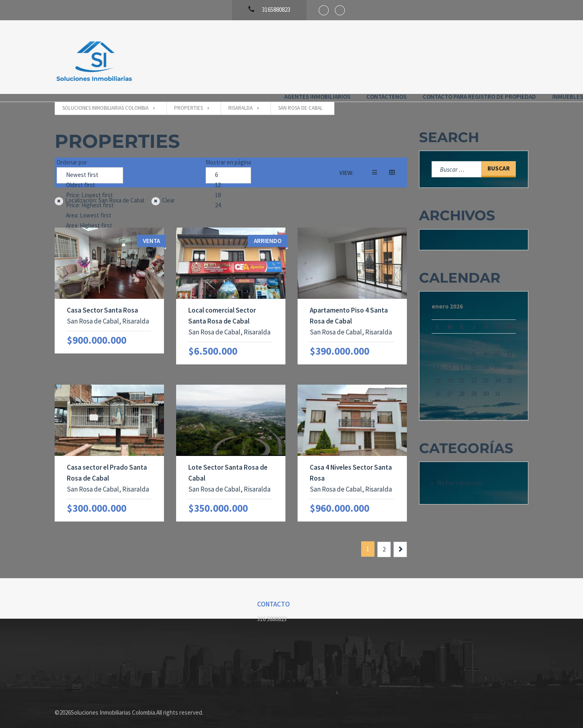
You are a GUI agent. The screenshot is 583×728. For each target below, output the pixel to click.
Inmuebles (513, 56)
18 (228, 188)
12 (228, 178)
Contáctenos (332, 56)
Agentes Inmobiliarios (263, 56)
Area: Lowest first (90, 208)
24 (228, 198)
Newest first (90, 167)
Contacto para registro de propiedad (425, 56)
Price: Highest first (90, 198)
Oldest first (90, 178)
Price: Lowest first (90, 188)
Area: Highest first (90, 218)
